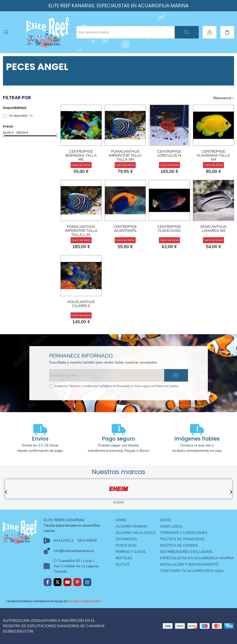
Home (121, 520)
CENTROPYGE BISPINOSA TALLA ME (81, 156)
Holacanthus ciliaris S (81, 304)
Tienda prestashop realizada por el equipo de (53, 601)
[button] (224, 98)
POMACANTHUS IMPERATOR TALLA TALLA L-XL (81, 231)
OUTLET (123, 564)
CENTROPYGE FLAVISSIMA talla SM (213, 156)
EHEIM (119, 503)
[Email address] (107, 375)
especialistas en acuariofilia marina (197, 558)
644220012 (64, 540)
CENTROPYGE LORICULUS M (169, 154)
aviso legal (171, 526)
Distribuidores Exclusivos (186, 552)
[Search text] (126, 32)
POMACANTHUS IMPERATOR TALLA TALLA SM (125, 156)
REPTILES (124, 558)
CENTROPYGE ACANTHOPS (125, 229)
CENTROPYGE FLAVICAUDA (169, 229)
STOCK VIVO (126, 545)
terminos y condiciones (184, 533)
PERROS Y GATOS (131, 552)
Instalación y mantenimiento (189, 564)
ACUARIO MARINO (131, 526)
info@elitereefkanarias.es (74, 551)
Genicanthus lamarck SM (213, 229)
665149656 (87, 540)
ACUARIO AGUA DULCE (136, 533)
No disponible (21, 116)
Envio (166, 520)
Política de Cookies (179, 545)
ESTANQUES (126, 539)
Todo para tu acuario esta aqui (192, 571)
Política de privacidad (182, 539)
